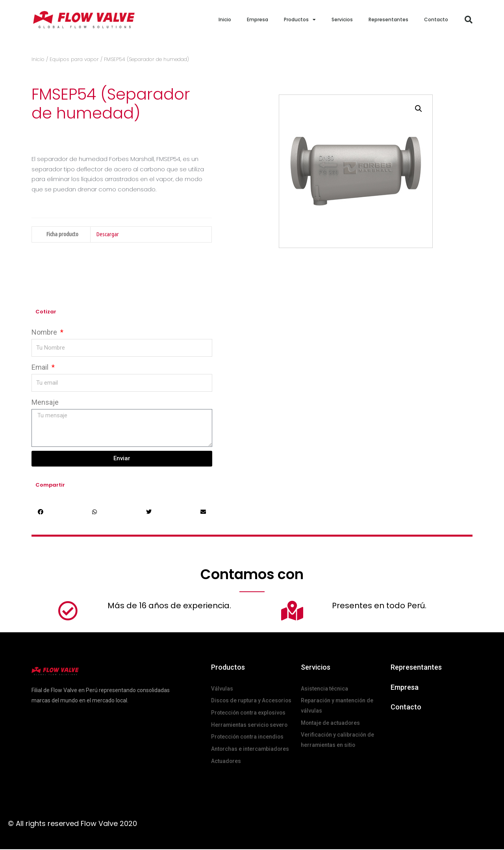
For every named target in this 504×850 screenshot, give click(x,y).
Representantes (388, 19)
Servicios (342, 19)
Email (41, 367)
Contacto (436, 19)
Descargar (107, 234)
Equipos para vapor (74, 59)
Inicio (225, 19)
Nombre (45, 332)
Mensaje (45, 402)
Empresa (258, 19)
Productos (300, 20)
